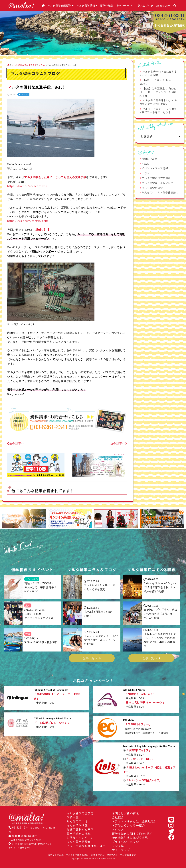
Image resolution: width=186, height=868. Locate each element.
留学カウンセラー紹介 (130, 825)
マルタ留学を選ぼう (61, 5)
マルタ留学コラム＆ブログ (157, 183)
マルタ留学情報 (87, 5)
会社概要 (118, 817)
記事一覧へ (90, 658)
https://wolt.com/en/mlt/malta (28, 221)
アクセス (118, 829)
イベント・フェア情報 (155, 168)
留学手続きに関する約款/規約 (132, 834)
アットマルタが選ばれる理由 (86, 846)
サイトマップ (121, 850)
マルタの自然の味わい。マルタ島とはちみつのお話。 (158, 102)
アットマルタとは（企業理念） (136, 821)
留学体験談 (107, 5)
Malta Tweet (150, 159)
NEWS (145, 164)
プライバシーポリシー (127, 842)
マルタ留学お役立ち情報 (156, 178)
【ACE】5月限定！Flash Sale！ (155, 82)
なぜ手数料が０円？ (80, 829)
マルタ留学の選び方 (80, 813)
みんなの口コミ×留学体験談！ (160, 192)
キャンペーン (124, 5)
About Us (163, 5)
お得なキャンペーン (80, 838)
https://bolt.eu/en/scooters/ (27, 186)
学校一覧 (73, 817)
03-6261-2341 (21, 827)
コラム (24, 94)
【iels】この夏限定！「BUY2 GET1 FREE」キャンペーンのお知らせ (158, 92)
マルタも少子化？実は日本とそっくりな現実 (158, 73)
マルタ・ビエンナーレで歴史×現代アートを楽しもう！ (158, 111)
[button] (6, 519)
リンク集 (118, 846)
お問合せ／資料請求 (125, 813)
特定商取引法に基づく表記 (130, 838)
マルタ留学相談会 (152, 188)
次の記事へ (119, 443)
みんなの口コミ (77, 821)
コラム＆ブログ (144, 5)
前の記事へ (16, 443)
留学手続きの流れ (79, 834)
